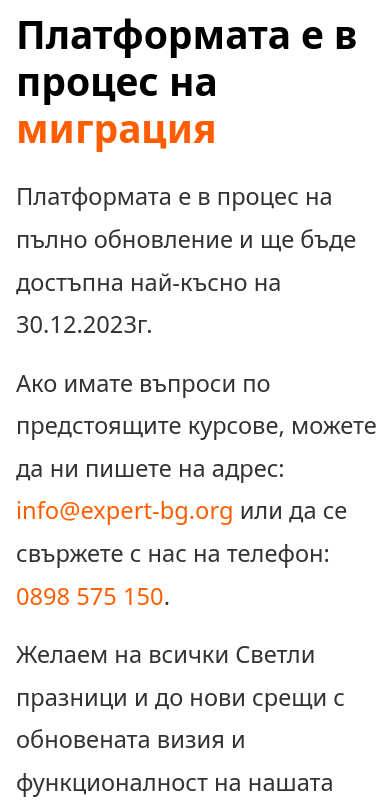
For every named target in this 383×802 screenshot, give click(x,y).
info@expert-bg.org (124, 510)
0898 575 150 (90, 596)
